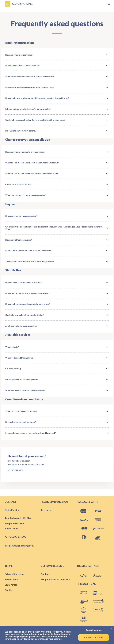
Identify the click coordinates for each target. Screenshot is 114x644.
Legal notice (11, 585)
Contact (45, 574)
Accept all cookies (94, 638)
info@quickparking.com (19, 461)
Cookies (9, 590)
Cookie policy (30, 639)
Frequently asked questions (55, 579)
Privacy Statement (15, 574)
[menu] (106, 4)
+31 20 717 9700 (16, 470)
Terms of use (11, 579)
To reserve (47, 510)
